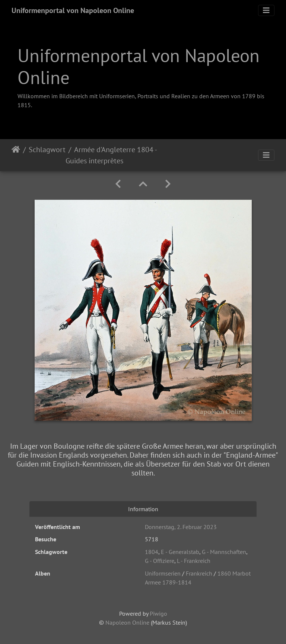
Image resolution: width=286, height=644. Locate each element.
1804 (152, 552)
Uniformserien (163, 573)
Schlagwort (47, 150)
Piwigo (158, 613)
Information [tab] (143, 509)
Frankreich (199, 573)
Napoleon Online (127, 622)
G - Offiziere (160, 561)
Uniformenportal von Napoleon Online (73, 10)
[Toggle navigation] (266, 10)
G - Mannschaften (224, 552)
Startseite (16, 155)
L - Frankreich (194, 561)
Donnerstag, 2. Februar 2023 (181, 527)
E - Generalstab (180, 552)
